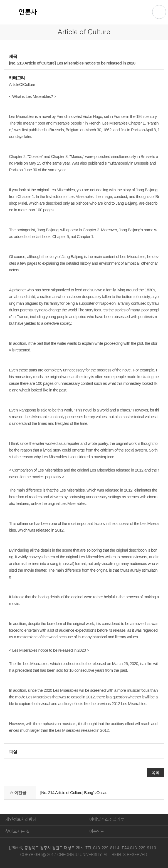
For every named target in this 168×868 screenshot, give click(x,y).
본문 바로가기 (84, 0)
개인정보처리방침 (21, 819)
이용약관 (97, 831)
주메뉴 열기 (159, 12)
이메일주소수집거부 (107, 819)
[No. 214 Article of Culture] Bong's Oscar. (74, 793)
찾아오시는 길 (18, 831)
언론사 (28, 12)
